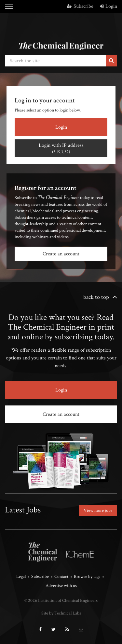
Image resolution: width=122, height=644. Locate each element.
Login (108, 6)
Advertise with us (61, 586)
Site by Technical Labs (61, 613)
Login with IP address (61, 148)
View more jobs (98, 510)
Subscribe (80, 6)
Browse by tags (87, 577)
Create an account (61, 254)
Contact (61, 577)
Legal (21, 577)
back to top (96, 297)
